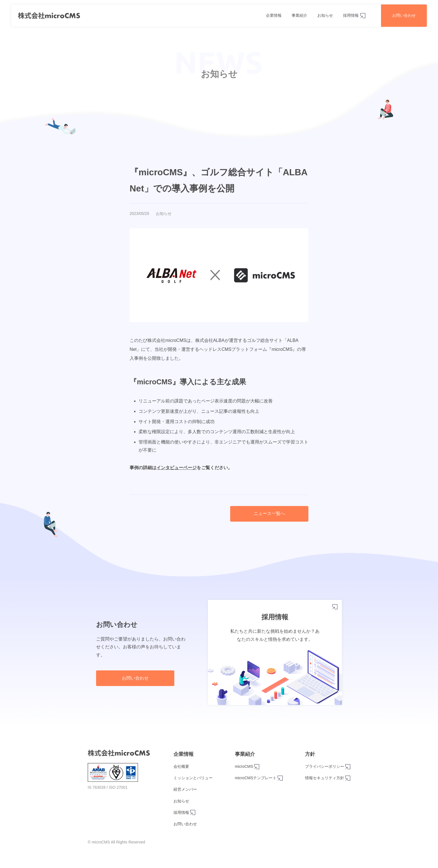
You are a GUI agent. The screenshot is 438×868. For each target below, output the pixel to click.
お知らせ (325, 15)
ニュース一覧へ (269, 513)
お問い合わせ (404, 15)
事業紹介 (299, 15)
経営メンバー (185, 789)
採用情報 (351, 15)
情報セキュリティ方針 (328, 778)
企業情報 (274, 15)
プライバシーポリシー (328, 767)
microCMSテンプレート (259, 778)
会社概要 (181, 766)
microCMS (247, 767)
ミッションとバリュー (193, 778)
